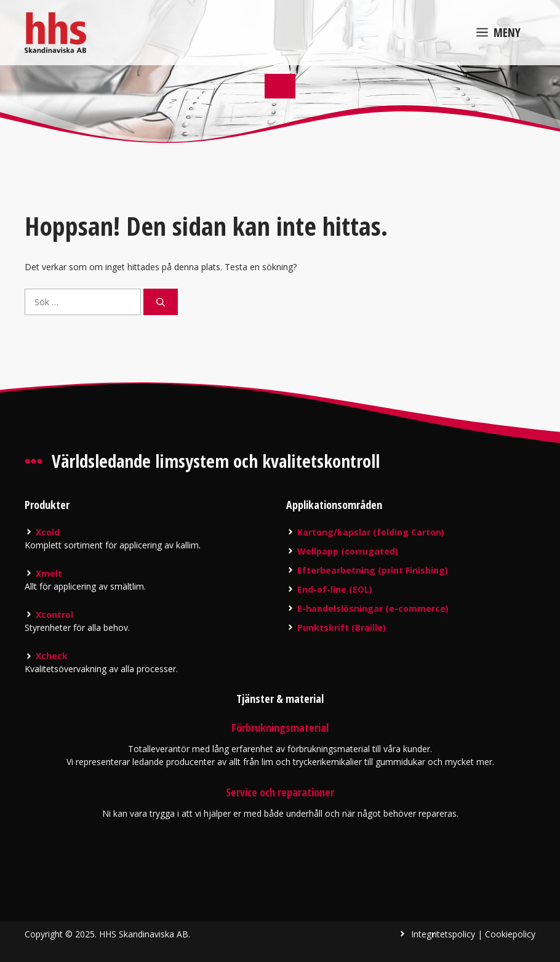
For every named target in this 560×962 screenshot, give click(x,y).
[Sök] (161, 302)
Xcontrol (54, 615)
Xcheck (52, 656)
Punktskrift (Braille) (342, 627)
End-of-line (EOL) (335, 589)
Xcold (48, 532)
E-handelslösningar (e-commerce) (373, 608)
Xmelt (49, 573)
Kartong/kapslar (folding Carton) (371, 532)
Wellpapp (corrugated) (348, 551)
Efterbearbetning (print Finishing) (373, 570)
